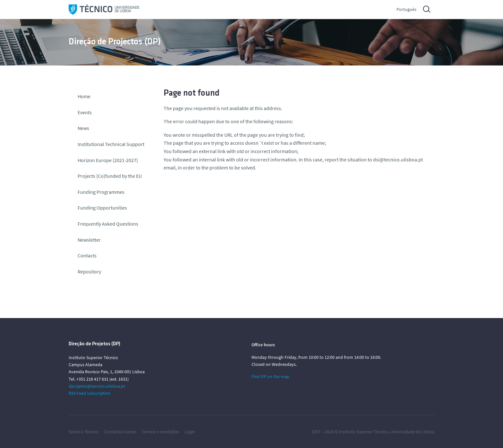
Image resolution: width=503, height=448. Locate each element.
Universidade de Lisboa (412, 432)
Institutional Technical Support (111, 144)
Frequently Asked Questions (108, 224)
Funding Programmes (101, 192)
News (83, 128)
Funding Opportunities (102, 208)
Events (85, 112)
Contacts (87, 255)
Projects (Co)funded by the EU (110, 176)
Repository (89, 271)
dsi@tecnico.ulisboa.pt (398, 159)
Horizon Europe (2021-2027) (108, 160)
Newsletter (89, 240)
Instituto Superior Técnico (363, 432)
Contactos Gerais (120, 432)
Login (190, 432)
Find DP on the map (270, 376)
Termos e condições (160, 432)
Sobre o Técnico (84, 432)
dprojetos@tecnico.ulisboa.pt (97, 386)
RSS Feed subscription (90, 393)
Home (84, 96)
